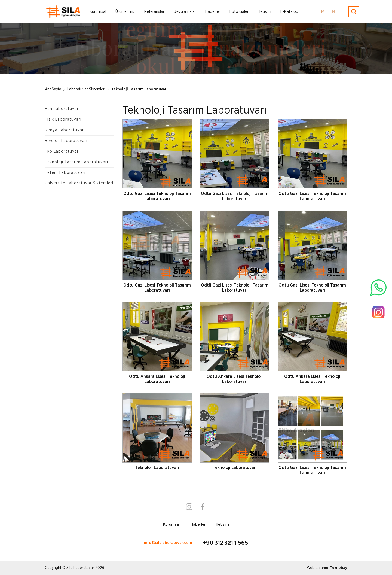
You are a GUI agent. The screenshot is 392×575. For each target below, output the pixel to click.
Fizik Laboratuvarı (63, 119)
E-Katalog (289, 12)
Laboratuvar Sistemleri (86, 89)
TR (321, 12)
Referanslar (154, 12)
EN (332, 12)
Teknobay (339, 568)
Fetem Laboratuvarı (65, 173)
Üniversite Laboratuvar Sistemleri (79, 183)
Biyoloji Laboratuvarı (66, 141)
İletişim (265, 12)
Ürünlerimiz (125, 12)
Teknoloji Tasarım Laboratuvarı (140, 89)
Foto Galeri (239, 12)
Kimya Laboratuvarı (65, 130)
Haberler (213, 12)
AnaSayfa (53, 89)
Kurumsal (98, 12)
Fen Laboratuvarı (62, 109)
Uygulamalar (185, 12)
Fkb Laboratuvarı (62, 151)
